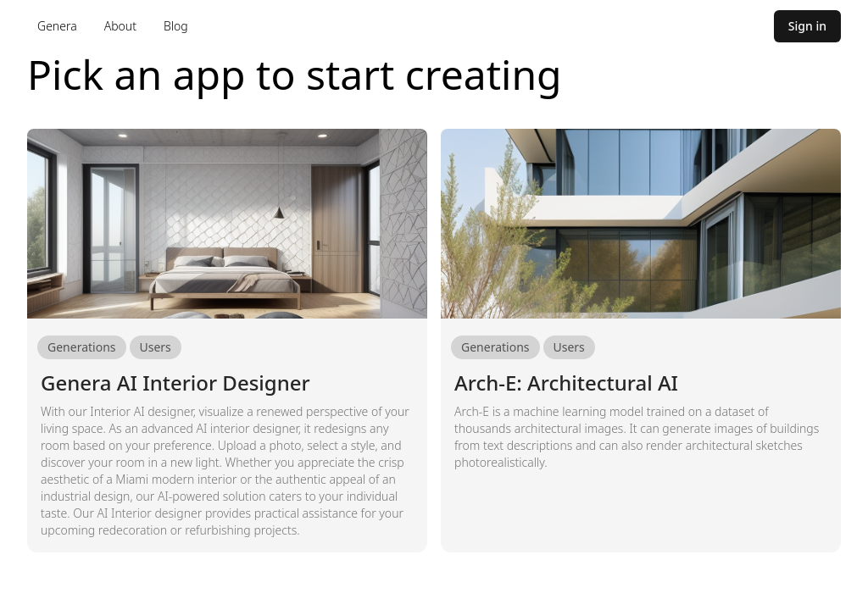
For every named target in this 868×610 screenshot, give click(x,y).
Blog (176, 26)
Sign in (807, 26)
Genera (57, 26)
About (120, 26)
